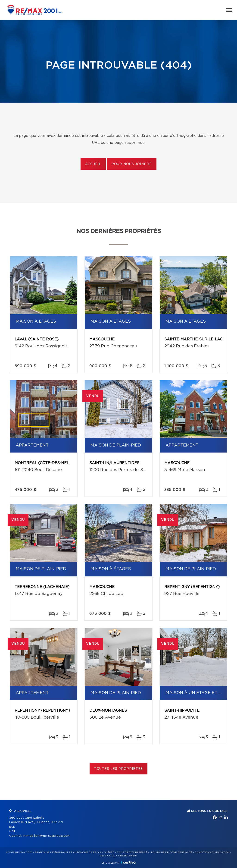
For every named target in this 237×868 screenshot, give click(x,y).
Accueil (93, 164)
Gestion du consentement (118, 856)
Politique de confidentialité (172, 852)
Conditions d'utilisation (212, 852)
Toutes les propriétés (119, 769)
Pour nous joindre (132, 164)
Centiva (128, 862)
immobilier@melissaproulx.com (47, 836)
